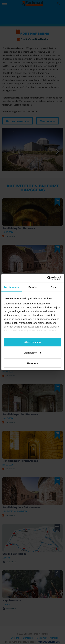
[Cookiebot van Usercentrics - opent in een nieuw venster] (47, 278)
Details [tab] (33, 287)
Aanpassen (33, 352)
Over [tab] (53, 287)
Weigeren (32, 363)
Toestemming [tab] (12, 287)
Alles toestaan (33, 342)
